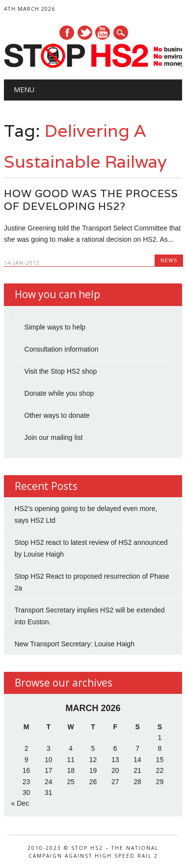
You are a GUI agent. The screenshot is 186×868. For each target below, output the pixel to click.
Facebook (67, 33)
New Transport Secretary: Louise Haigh (75, 644)
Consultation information (62, 349)
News (169, 260)
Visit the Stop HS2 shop (61, 371)
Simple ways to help (55, 327)
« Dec (20, 803)
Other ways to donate (57, 415)
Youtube (103, 33)
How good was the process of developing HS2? (91, 200)
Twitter (85, 33)
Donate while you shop (59, 393)
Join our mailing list (54, 437)
